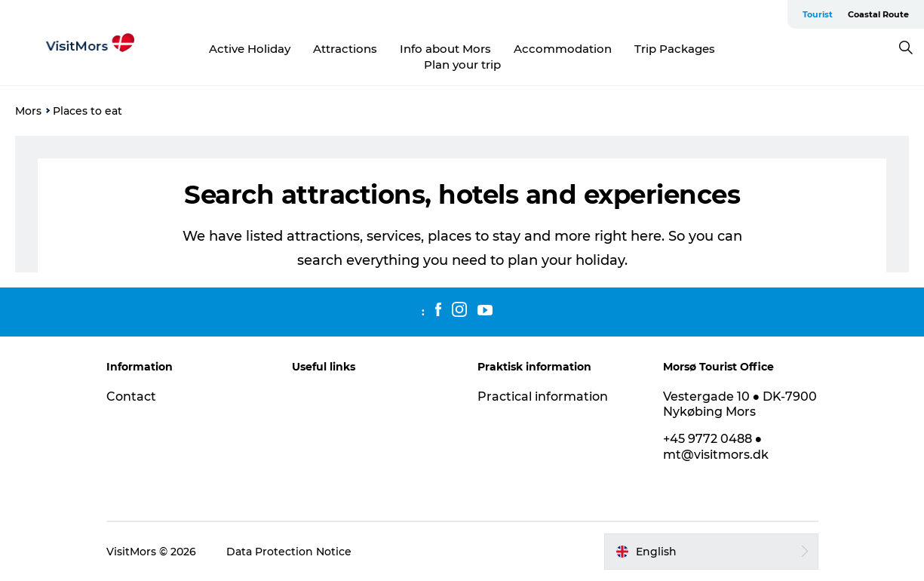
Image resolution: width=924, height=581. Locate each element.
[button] (711, 552)
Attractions (345, 49)
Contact (131, 397)
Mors (28, 111)
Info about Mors (445, 49)
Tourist (818, 14)
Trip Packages (675, 49)
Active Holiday (250, 49)
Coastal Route (878, 14)
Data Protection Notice (289, 552)
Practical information (543, 397)
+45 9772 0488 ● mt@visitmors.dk (716, 447)
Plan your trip (462, 65)
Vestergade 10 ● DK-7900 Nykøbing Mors (740, 404)
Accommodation (563, 49)
